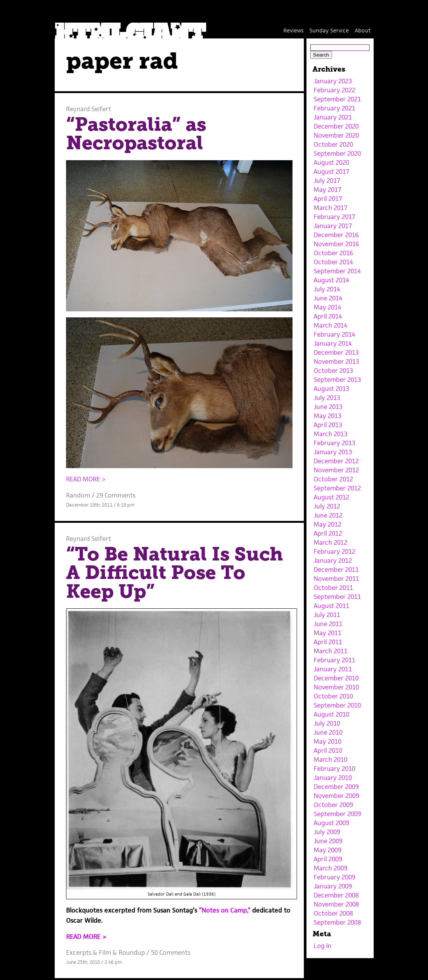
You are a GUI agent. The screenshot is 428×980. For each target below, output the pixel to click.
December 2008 (336, 895)
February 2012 (334, 551)
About (363, 30)
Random (78, 495)
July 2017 (327, 181)
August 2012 (331, 497)
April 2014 (328, 316)
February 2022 (334, 90)
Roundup (132, 952)
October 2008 (333, 913)
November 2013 (336, 361)
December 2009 (336, 787)
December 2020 (336, 126)
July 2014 (327, 289)
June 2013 (328, 407)
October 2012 (333, 479)
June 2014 (328, 298)
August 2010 (331, 714)
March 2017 (330, 208)
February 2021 (334, 108)
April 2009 (328, 859)
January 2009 (333, 886)
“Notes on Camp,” (225, 910)
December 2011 (336, 570)
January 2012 (333, 560)
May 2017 (327, 190)
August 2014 (331, 280)
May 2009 (327, 850)
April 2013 (328, 425)
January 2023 (333, 81)
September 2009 (337, 814)
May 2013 (327, 416)
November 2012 (336, 470)
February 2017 (334, 217)
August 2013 (331, 389)
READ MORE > (86, 479)
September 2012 (337, 488)
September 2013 (337, 380)
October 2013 (333, 371)
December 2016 (336, 235)
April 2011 (328, 642)
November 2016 (336, 244)
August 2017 (331, 171)
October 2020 (333, 144)
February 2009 (334, 877)
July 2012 (327, 506)
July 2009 (327, 832)
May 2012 (327, 524)
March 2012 (330, 542)
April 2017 (328, 199)
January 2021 (333, 117)
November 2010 (336, 687)
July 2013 (327, 398)
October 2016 (333, 253)
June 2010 (328, 732)
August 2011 (331, 606)
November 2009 (336, 796)
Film (105, 952)
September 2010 (337, 705)
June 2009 (328, 841)
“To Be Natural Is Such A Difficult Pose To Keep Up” (175, 573)
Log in (323, 946)
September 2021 (337, 99)
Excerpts (79, 952)
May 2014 (327, 307)
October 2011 (333, 588)
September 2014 (337, 271)
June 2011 (328, 624)
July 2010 (327, 723)
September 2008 (337, 922)
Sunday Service (329, 30)
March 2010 (330, 759)
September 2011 (337, 597)
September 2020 (337, 153)
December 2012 (336, 461)
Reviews (293, 30)
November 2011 (336, 579)
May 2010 (327, 741)
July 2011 (327, 615)
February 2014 (334, 334)
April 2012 (328, 533)
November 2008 (336, 904)
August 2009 (331, 823)
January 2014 (333, 343)
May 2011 (327, 633)
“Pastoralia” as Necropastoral (136, 134)
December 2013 (336, 352)
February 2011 (334, 660)
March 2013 (330, 434)
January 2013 (333, 452)
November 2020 (336, 135)
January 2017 (333, 226)
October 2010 (333, 696)
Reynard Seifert (89, 109)
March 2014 (330, 325)
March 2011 (330, 651)
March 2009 (330, 868)
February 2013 (334, 443)
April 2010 (328, 750)
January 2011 (333, 669)
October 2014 (333, 262)
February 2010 (334, 769)
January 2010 (333, 778)
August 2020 (331, 162)
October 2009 (333, 805)
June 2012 (328, 515)
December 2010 (336, 678)
